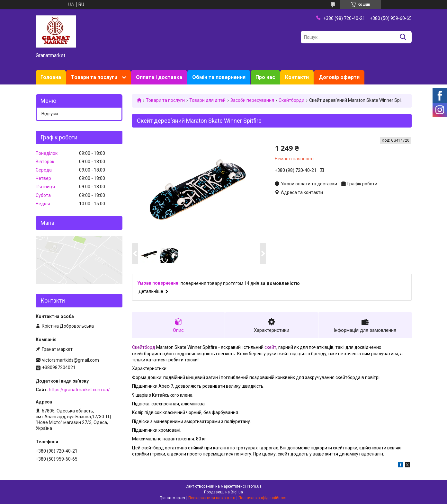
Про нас (265, 77)
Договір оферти (339, 77)
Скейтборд (144, 347)
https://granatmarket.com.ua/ (79, 390)
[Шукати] (403, 37)
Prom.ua (254, 486)
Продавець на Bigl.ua (223, 492)
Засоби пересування (252, 100)
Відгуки (50, 114)
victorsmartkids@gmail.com (71, 360)
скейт (270, 347)
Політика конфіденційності (263, 498)
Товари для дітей (207, 100)
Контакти (297, 77)
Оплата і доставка (159, 77)
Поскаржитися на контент (212, 498)
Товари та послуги (94, 77)
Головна (51, 77)
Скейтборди (291, 100)
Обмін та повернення (219, 77)
